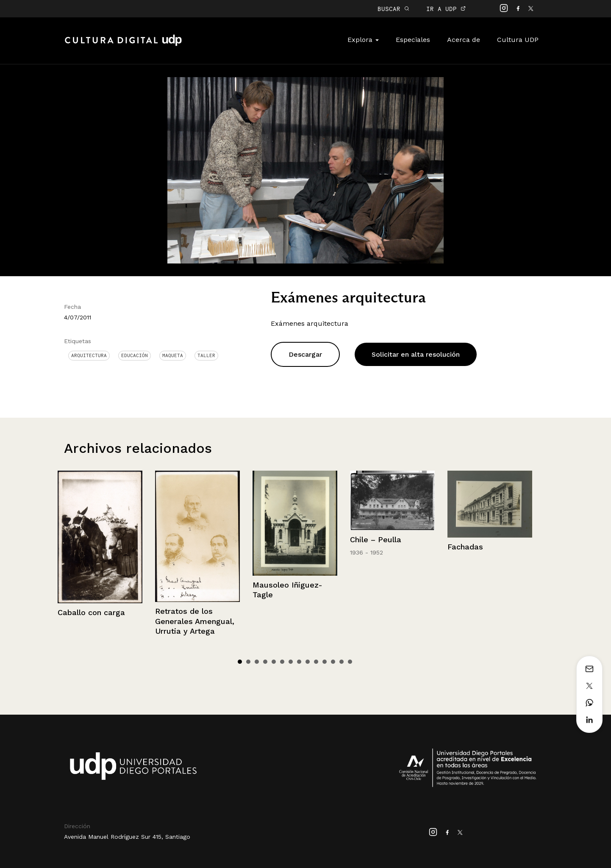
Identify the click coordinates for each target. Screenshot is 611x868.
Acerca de (464, 40)
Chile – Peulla (376, 539)
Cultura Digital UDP (123, 45)
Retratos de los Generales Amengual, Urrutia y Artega (195, 621)
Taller (206, 355)
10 (316, 662)
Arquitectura (89, 355)
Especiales (413, 40)
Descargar (305, 354)
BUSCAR (393, 9)
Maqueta (173, 355)
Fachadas (465, 547)
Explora (363, 40)
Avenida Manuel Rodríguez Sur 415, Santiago (127, 837)
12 (333, 662)
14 (350, 662)
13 (342, 662)
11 (325, 662)
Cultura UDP (518, 40)
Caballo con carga (91, 612)
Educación (135, 355)
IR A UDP (446, 9)
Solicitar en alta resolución (416, 354)
